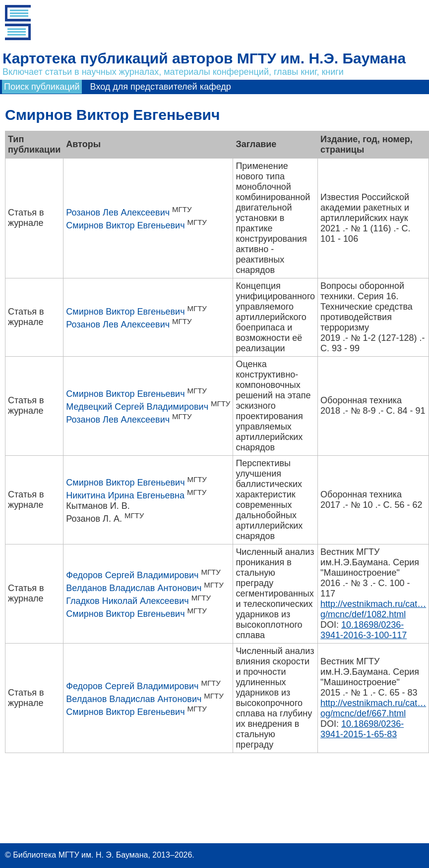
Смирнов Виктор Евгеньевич (125, 225)
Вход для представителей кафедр (161, 87)
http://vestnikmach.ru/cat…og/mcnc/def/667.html (373, 708)
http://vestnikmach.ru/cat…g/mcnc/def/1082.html (373, 609)
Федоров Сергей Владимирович (132, 575)
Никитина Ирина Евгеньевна (125, 495)
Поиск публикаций (42, 87)
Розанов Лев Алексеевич (118, 213)
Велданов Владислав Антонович (134, 588)
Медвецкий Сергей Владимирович (137, 407)
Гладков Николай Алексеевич (127, 601)
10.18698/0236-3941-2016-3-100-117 (364, 630)
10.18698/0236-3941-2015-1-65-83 (362, 729)
